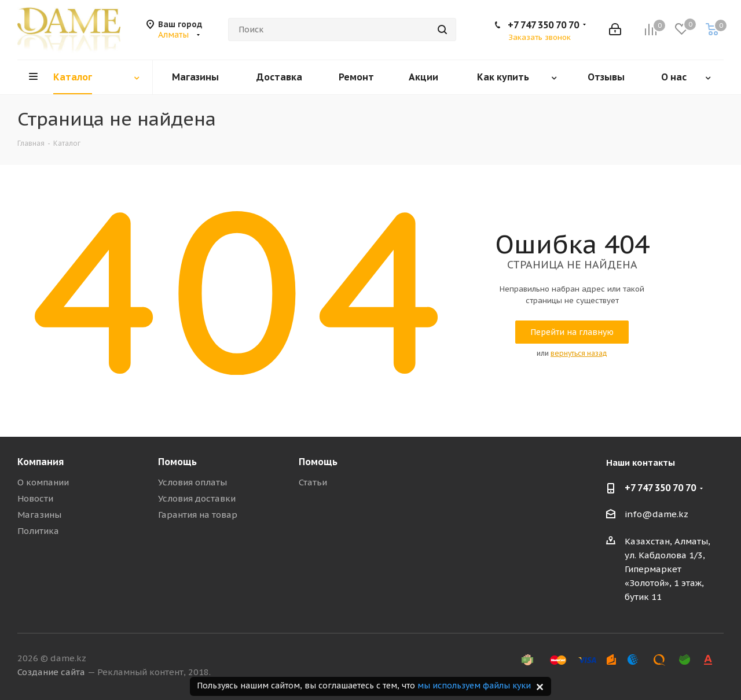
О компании (43, 482)
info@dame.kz (656, 515)
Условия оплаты (192, 482)
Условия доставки (197, 498)
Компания (41, 462)
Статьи (313, 482)
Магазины (39, 515)
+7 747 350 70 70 (543, 25)
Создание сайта (51, 672)
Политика (38, 531)
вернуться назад (579, 353)
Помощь (177, 462)
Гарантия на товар (198, 515)
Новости (35, 498)
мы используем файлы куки (474, 686)
